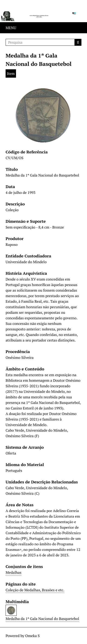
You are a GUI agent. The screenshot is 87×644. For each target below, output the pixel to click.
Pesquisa (78, 42)
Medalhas (13, 572)
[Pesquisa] (43, 42)
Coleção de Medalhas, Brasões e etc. (35, 590)
